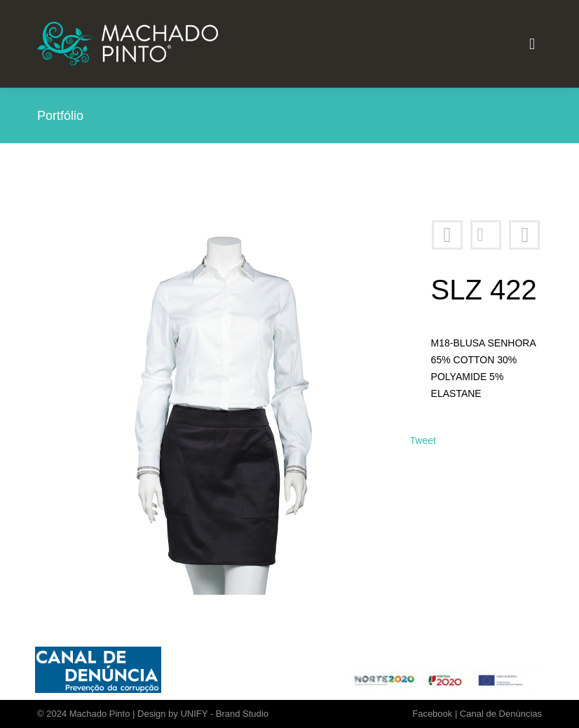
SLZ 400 (447, 235)
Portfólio (486, 235)
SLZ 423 (524, 235)
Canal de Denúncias (501, 714)
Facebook (432, 714)
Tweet (423, 440)
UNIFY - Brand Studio (224, 714)
